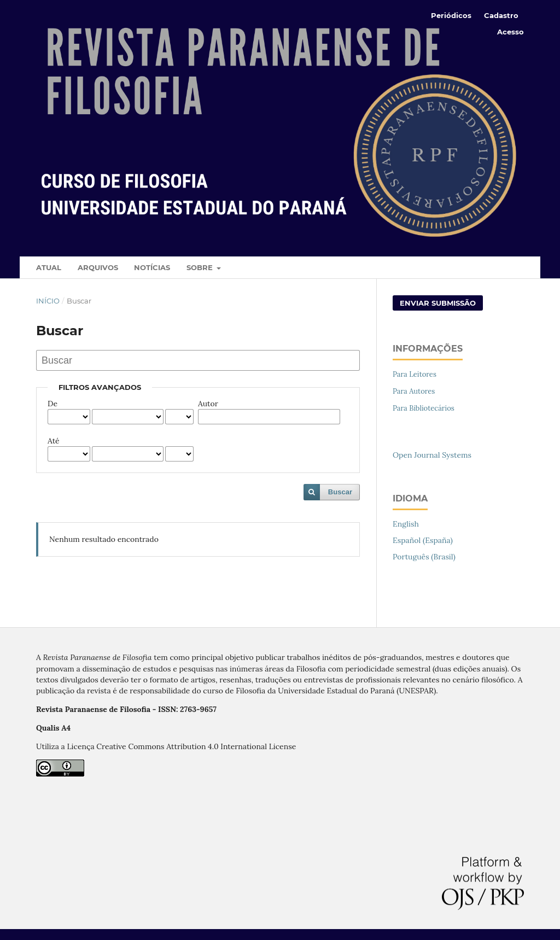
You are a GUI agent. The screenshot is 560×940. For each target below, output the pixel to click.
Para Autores (414, 391)
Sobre (201, 267)
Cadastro (501, 15)
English (406, 524)
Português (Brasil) (424, 557)
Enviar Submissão (438, 303)
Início (48, 301)
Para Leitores (415, 374)
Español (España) (423, 540)
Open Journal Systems (432, 455)
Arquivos (98, 267)
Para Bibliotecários (424, 408)
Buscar (340, 492)
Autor (208, 404)
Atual (49, 267)
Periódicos (451, 15)
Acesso (511, 32)
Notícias (152, 267)
